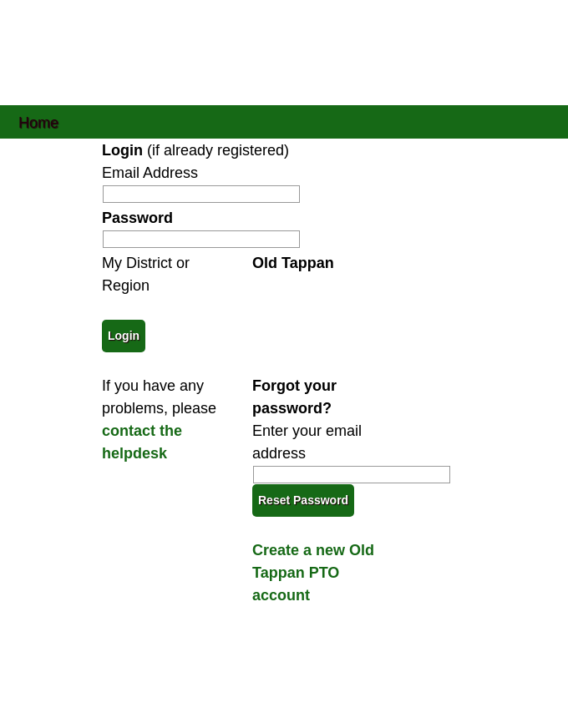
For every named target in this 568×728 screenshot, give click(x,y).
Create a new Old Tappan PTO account (313, 573)
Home (38, 121)
